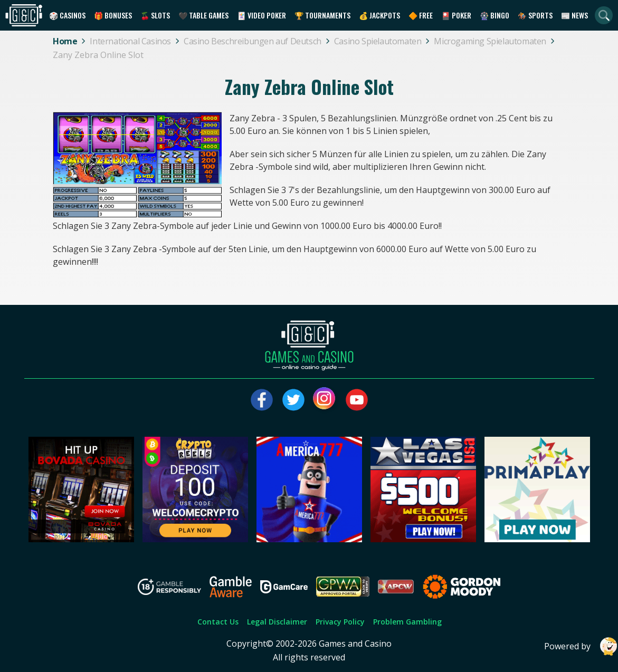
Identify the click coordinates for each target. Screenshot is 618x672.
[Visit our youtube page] (357, 400)
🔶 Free (421, 15)
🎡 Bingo (495, 15)
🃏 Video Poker (262, 15)
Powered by (581, 646)
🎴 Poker (456, 15)
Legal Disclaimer (277, 622)
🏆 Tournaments (322, 15)
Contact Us (218, 622)
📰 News (574, 15)
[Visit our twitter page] (293, 400)
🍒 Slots (155, 15)
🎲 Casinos (67, 15)
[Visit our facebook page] (262, 400)
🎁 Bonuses (113, 15)
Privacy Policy (340, 622)
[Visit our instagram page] (325, 400)
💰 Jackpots (379, 15)
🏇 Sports (535, 15)
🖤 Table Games (203, 15)
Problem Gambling (407, 622)
